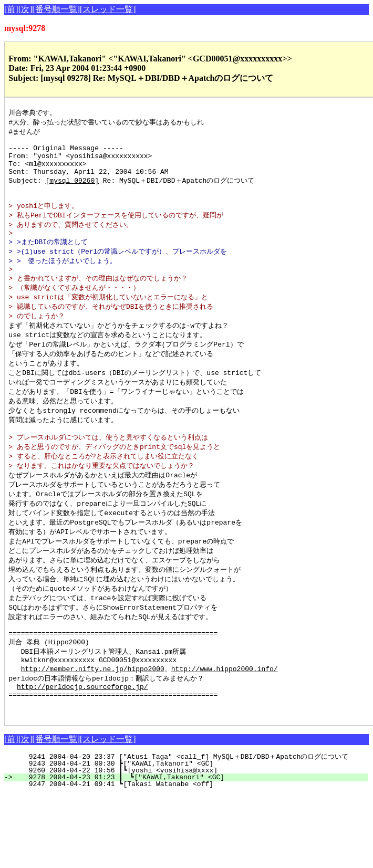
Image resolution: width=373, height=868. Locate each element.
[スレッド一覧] (108, 9)
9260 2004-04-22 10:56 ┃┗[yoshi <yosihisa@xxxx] (193, 823)
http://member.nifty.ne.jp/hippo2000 (93, 715)
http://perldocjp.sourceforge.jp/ (82, 735)
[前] (11, 9)
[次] (25, 9)
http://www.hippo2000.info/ (225, 715)
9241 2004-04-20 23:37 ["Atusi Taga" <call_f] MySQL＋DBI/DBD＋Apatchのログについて (190, 810)
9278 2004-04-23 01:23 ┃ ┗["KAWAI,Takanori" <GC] (192, 830)
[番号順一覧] (56, 9)
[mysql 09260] (72, 190)
